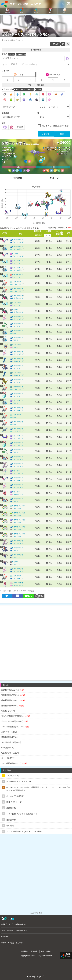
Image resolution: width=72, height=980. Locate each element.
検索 (62, 134)
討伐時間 (18, 178)
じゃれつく (16, 347)
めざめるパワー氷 (18, 506)
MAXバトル (21, 54)
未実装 (20, 127)
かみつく (15, 310)
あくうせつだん (18, 319)
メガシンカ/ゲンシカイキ (24, 89)
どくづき (15, 254)
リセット (46, 134)
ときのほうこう (18, 361)
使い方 (55, 44)
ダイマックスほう (18, 242)
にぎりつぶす (17, 508)
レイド (11, 54)
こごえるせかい (18, 431)
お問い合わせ (46, 951)
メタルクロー (17, 303)
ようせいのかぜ (18, 583)
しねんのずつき (50, 149)
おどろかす (16, 471)
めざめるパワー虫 (18, 513)
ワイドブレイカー (18, 326)
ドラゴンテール (18, 240)
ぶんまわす (16, 557)
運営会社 (34, 951)
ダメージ (54, 178)
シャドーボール (18, 438)
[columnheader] (5, 234)
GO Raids (5, 936)
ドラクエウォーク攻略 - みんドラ (14, 930)
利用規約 (24, 951)
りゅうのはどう (18, 410)
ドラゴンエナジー (18, 298)
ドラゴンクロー (65, 147)
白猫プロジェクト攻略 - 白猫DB (14, 924)
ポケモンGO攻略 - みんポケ (25, 4)
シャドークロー (18, 261)
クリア (38, 89)
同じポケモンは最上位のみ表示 (55, 126)
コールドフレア (18, 284)
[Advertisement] (36, 641)
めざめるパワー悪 (18, 534)
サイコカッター (18, 275)
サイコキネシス (65, 149)
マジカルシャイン (18, 585)
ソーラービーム (65, 152)
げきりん (15, 340)
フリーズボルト (18, 249)
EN (68, 44)
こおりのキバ (17, 282)
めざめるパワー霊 (18, 520)
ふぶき (14, 333)
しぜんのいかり (18, 494)
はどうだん (63, 154)
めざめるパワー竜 (18, 527)
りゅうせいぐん (18, 459)
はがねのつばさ (18, 387)
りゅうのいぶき (50, 147)
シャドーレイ (17, 263)
